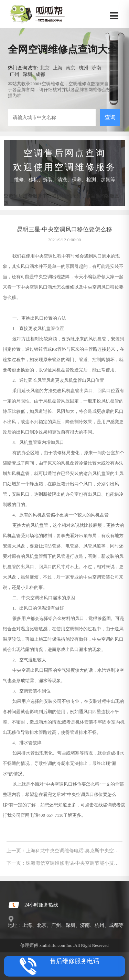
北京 (45, 68)
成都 (40, 74)
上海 (58, 68)
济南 (96, 68)
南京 (71, 68)
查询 (110, 117)
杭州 (84, 68)
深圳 (28, 74)
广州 (14, 74)
